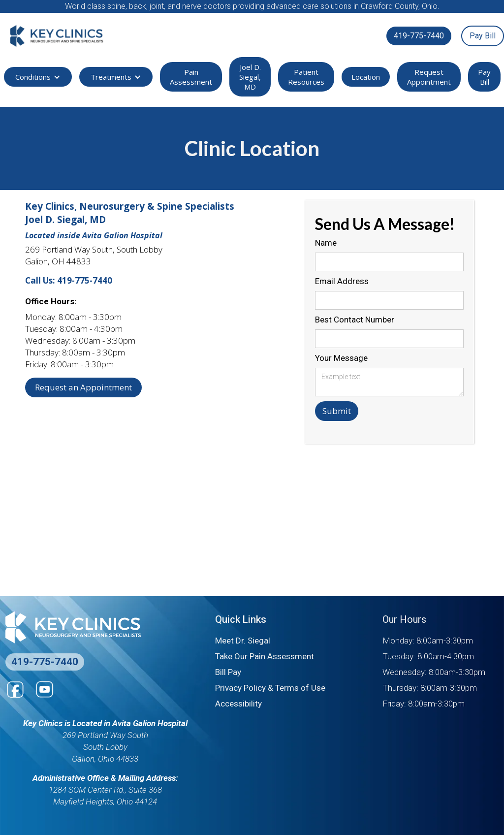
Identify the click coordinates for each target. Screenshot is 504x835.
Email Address (342, 281)
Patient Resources (306, 77)
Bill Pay (228, 672)
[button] (38, 77)
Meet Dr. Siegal (243, 641)
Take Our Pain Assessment (265, 656)
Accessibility (238, 704)
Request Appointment (429, 77)
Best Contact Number (355, 320)
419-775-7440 (419, 36)
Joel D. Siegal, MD (250, 77)
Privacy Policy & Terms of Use (270, 688)
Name (326, 243)
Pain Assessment (191, 77)
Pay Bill (483, 36)
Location (366, 77)
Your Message (341, 358)
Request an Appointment (83, 387)
